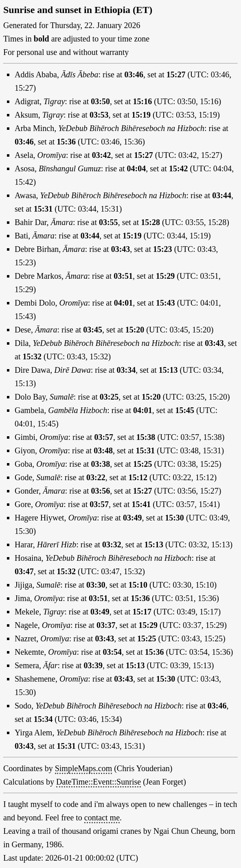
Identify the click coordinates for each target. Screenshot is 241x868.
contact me (102, 818)
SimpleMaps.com (84, 768)
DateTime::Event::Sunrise (99, 782)
